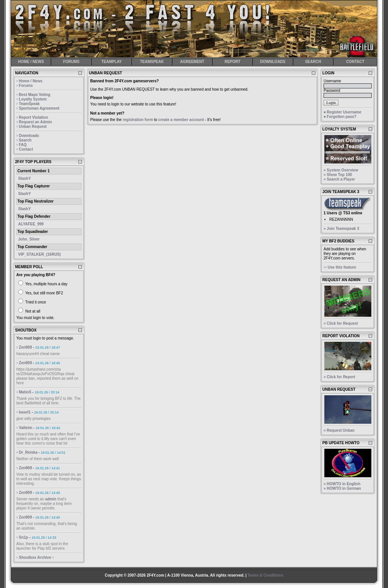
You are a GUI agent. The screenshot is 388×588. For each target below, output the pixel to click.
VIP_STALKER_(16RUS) (40, 254)
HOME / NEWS (31, 62)
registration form (138, 120)
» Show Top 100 (338, 175)
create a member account (181, 120)
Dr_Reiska (28, 452)
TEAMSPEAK (152, 62)
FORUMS (71, 62)
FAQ (23, 145)
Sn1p (23, 537)
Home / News (31, 81)
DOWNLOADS (273, 62)
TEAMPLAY (111, 62)
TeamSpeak (29, 104)
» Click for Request (341, 323)
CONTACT (355, 62)
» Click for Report (339, 377)
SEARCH (313, 62)
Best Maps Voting (35, 95)
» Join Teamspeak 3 (341, 229)
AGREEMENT (192, 62)
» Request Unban (339, 430)
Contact (26, 149)
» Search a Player (339, 179)
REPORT (233, 62)
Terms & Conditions (265, 575)
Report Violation (34, 117)
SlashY (24, 178)
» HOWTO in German (342, 488)
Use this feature (342, 267)
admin (51, 499)
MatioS (25, 392)
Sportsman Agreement (39, 108)
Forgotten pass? (341, 117)
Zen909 (25, 347)
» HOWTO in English (342, 484)
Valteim (26, 428)
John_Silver (29, 239)
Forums (26, 86)
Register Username (344, 112)
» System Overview (341, 170)
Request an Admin (35, 122)
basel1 (25, 412)
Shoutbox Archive (35, 557)
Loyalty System (33, 99)
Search (25, 140)
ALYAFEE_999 (31, 224)
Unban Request (33, 127)
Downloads (29, 136)
